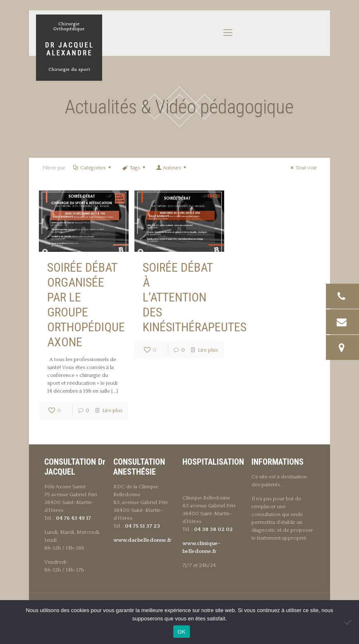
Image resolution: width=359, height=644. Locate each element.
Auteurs (172, 168)
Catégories (92, 168)
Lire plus (112, 410)
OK (181, 632)
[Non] (349, 622)
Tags (134, 168)
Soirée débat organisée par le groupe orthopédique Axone (86, 305)
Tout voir (303, 168)
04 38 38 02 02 (213, 529)
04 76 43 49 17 (73, 518)
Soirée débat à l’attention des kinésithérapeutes (195, 297)
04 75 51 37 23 (142, 526)
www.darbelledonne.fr (142, 540)
